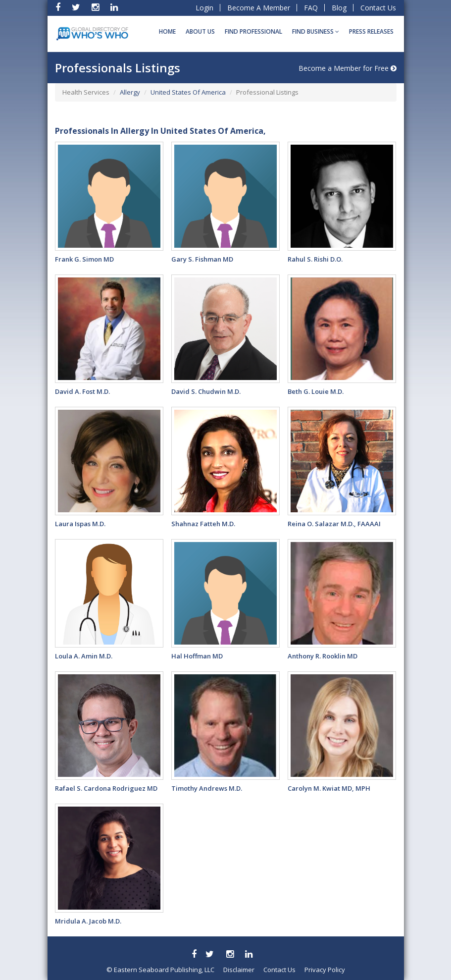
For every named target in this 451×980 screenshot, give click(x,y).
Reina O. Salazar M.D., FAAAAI (334, 524)
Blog (339, 8)
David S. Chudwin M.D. (206, 391)
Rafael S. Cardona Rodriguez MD (106, 788)
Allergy (130, 92)
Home (167, 31)
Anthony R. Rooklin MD (323, 656)
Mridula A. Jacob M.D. (88, 921)
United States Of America (188, 92)
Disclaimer (239, 970)
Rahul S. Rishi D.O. (315, 259)
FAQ (311, 8)
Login (204, 8)
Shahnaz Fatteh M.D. (203, 524)
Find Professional (253, 31)
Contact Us (378, 8)
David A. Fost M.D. (82, 391)
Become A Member (259, 8)
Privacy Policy (325, 970)
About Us (200, 31)
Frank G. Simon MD (84, 259)
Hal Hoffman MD (197, 656)
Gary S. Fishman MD (202, 259)
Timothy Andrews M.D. (207, 788)
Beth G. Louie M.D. (316, 391)
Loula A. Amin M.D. (84, 656)
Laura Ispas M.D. (80, 524)
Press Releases (371, 31)
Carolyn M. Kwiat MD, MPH (329, 788)
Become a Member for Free (348, 68)
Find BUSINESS (316, 31)
